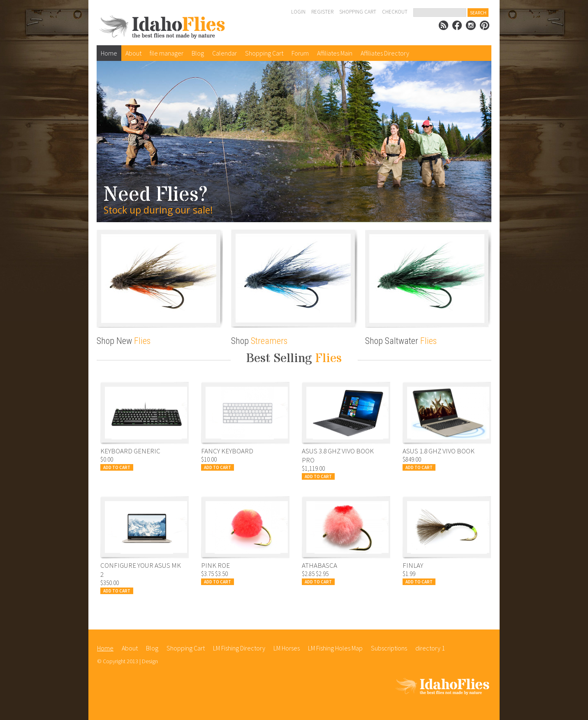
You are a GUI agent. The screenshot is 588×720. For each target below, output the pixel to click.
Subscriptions (389, 648)
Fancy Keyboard (227, 451)
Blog (198, 53)
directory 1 (430, 648)
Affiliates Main (335, 53)
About (133, 53)
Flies (142, 341)
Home (109, 53)
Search (478, 13)
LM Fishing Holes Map (335, 648)
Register (322, 12)
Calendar (225, 53)
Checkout (395, 12)
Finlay (413, 565)
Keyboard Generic (130, 451)
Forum (300, 53)
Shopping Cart (358, 12)
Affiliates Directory (385, 53)
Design (150, 661)
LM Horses (287, 648)
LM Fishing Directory (239, 648)
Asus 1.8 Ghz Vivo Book (439, 451)
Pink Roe (215, 565)
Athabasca (319, 565)
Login (298, 12)
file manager (167, 53)
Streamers (269, 341)
